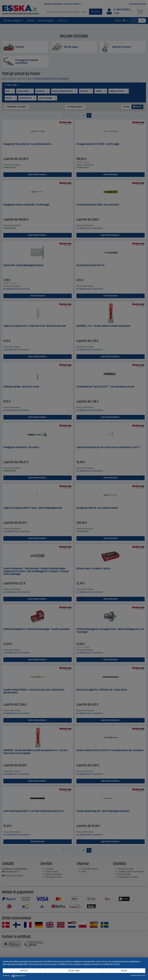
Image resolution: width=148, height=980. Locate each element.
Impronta (133, 975)
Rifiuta (24, 971)
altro (124, 971)
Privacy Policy (141, 975)
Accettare (74, 971)
